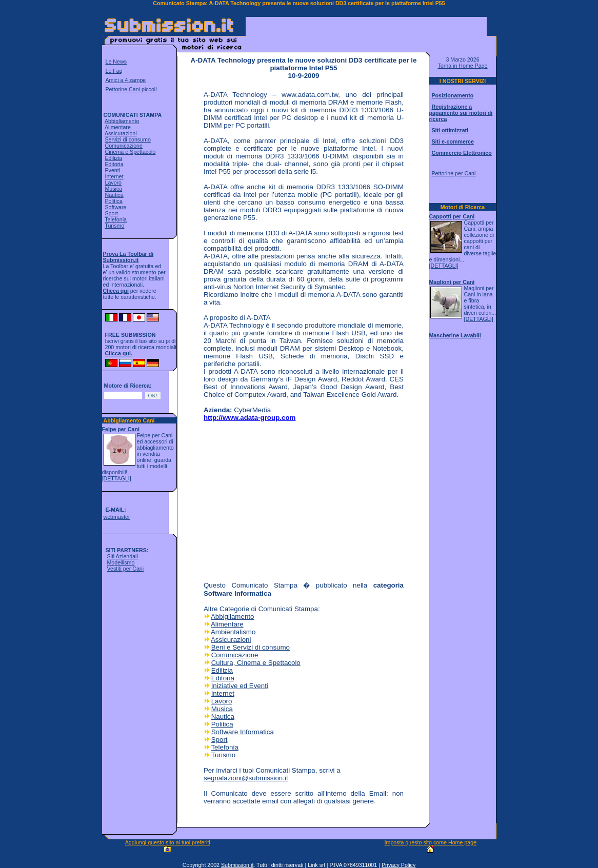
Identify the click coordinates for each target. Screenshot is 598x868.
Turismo (114, 226)
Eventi (112, 170)
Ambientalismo (233, 632)
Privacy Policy (398, 865)
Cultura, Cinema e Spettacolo (256, 663)
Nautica (114, 195)
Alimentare (118, 127)
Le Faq (114, 71)
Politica (113, 201)
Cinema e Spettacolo (130, 152)
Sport (111, 213)
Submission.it (237, 865)
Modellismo (121, 562)
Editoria (114, 164)
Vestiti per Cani (125, 569)
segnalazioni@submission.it (246, 778)
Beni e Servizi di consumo (251, 647)
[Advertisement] (366, 33)
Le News (116, 62)
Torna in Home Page (462, 66)
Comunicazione (123, 146)
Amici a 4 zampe (126, 80)
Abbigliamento (122, 121)
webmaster (116, 517)
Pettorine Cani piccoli (131, 89)
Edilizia (113, 158)
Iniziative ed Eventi (240, 686)
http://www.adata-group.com (250, 418)
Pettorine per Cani (453, 173)
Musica (113, 189)
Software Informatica (243, 732)
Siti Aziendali (122, 556)
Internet (114, 176)
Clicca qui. (119, 353)
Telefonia (116, 219)
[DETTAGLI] (117, 478)
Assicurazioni (121, 133)
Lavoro (113, 183)
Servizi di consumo (127, 139)
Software (115, 207)
